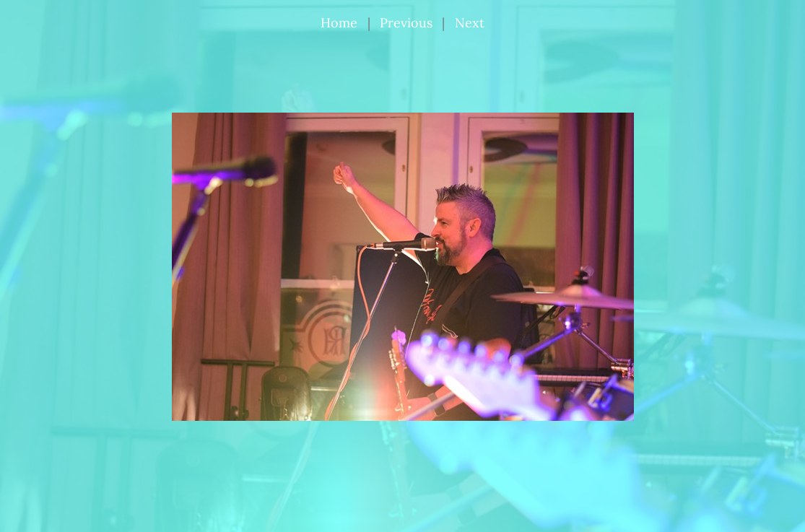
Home (339, 23)
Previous (406, 23)
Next (470, 23)
